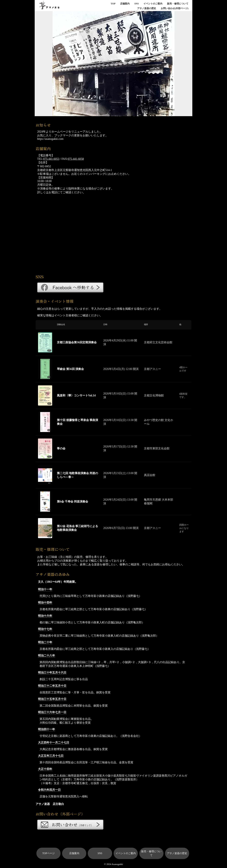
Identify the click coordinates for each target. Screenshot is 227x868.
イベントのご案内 (153, 4)
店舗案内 (125, 4)
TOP (113, 4)
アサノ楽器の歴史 (147, 8)
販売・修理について (178, 4)
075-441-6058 (76, 159)
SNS (137, 4)
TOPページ (49, 853)
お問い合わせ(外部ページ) (175, 8)
